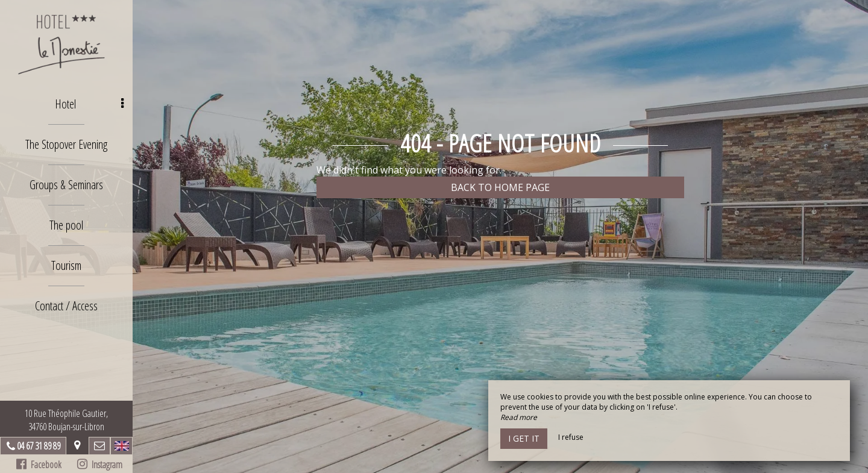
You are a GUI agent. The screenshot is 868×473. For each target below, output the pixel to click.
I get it (524, 438)
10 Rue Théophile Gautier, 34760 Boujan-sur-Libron (66, 420)
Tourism (66, 265)
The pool (66, 225)
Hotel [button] (90, 104)
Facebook (39, 465)
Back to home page (500, 187)
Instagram (100, 465)
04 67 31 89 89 (39, 446)
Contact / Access (66, 306)
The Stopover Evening (66, 144)
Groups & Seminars (66, 185)
